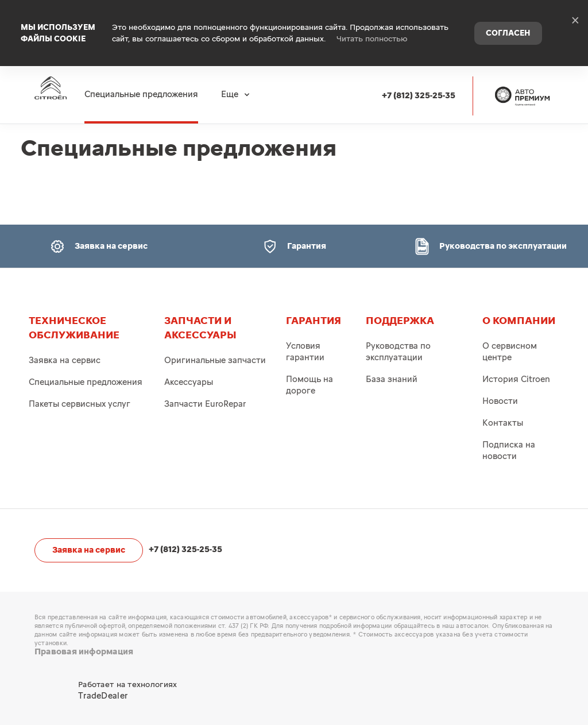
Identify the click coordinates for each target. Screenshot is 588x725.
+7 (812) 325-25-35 (424, 76)
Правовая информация (84, 652)
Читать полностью (372, 29)
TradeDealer (103, 696)
